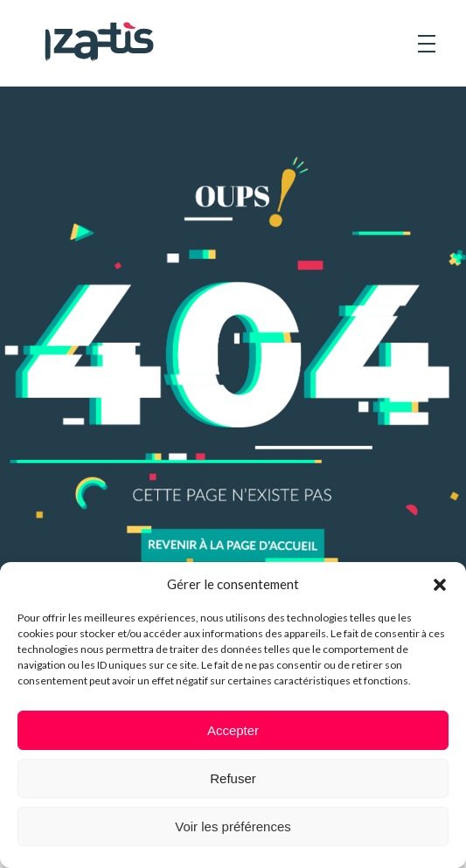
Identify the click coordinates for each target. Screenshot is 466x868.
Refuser (233, 778)
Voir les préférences (233, 826)
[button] (440, 584)
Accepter (233, 730)
